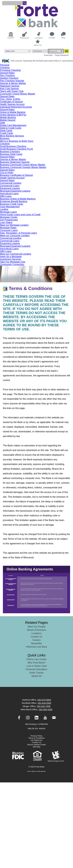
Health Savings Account (12, 104)
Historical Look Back (36, 647)
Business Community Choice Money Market (22, 165)
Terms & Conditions (36, 738)
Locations (39, 35)
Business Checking (10, 152)
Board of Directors (36, 630)
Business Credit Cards (12, 204)
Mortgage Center (9, 217)
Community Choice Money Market (17, 94)
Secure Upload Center (36, 745)
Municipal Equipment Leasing (15, 191)
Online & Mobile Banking (13, 112)
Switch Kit (36, 676)
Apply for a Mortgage (11, 257)
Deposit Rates (7, 73)
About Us (38, 43)
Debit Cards (6, 131)
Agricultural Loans (9, 194)
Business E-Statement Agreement (11, 590)
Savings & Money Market (13, 83)
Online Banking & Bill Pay (13, 115)
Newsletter (37, 643)
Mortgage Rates (8, 228)
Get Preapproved (9, 220)
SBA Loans (6, 196)
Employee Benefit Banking (14, 201)
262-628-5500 (44, 703)
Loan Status (6, 222)
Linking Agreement (11, 600)
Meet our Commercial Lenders (16, 254)
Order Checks (36, 673)
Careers (11, 35)
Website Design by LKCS (56, 756)
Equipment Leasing (10, 188)
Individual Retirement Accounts (16, 107)
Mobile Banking (8, 117)
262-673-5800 (44, 700)
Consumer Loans (9, 230)
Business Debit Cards (11, 154)
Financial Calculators (36, 669)
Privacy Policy (36, 736)
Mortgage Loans (8, 212)
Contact (52, 35)
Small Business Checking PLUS (16, 149)
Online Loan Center (36, 659)
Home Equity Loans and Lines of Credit (20, 215)
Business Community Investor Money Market (23, 167)
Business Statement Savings (15, 162)
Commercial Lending (11, 183)
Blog (63, 35)
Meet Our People (36, 627)
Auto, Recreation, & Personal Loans (18, 233)
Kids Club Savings (9, 89)
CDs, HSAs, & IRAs (10, 99)
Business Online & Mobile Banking (18, 199)
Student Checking (9, 78)
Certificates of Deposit (11, 102)
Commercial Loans (10, 186)
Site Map (36, 747)
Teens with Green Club (12, 91)
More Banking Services (12, 136)
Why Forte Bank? (37, 663)
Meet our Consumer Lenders (15, 236)
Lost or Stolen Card (37, 666)
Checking (5, 68)
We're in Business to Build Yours (17, 141)
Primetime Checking (10, 70)
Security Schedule (11, 595)
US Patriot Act (36, 740)
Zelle (3, 123)
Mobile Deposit (8, 120)
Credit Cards (7, 133)
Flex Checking (7, 75)
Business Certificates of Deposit (16, 175)
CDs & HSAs (7, 173)
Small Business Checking (13, 146)
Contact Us (36, 637)
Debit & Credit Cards (11, 128)
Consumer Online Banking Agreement (11, 579)
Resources (24, 35)
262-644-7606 (44, 706)
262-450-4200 (45, 709)
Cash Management (10, 207)
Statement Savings (10, 86)
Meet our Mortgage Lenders (14, 225)
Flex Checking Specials (12, 81)
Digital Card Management (13, 125)
